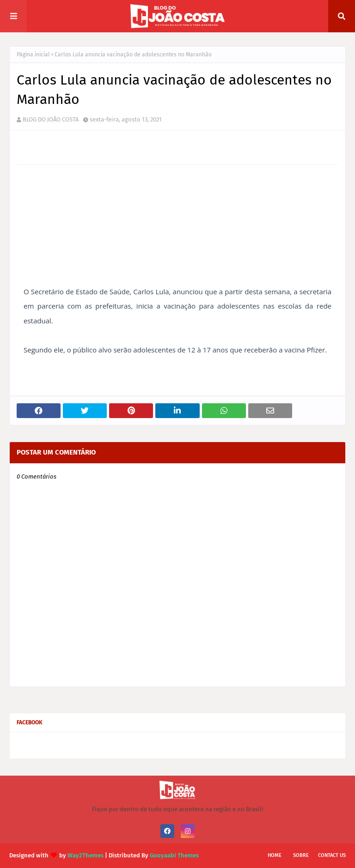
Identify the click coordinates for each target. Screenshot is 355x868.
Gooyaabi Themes (174, 855)
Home (275, 855)
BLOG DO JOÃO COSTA (51, 119)
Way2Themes (86, 855)
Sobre (301, 855)
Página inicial (33, 55)
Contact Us (332, 855)
